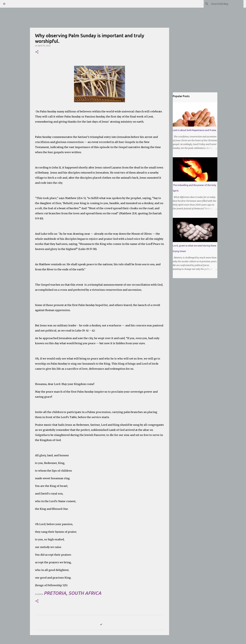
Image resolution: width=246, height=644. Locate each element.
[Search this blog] (227, 4)
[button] (37, 52)
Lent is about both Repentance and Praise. (195, 130)
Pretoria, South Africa (73, 593)
